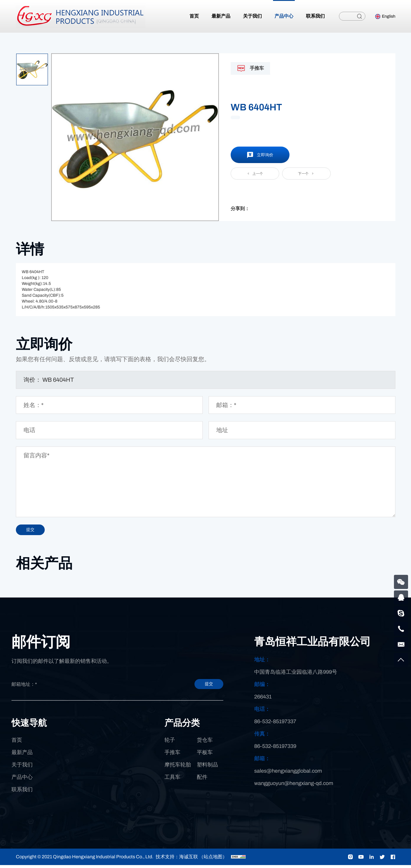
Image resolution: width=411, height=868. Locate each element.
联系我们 (22, 792)
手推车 (172, 755)
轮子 (170, 743)
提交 (198, 687)
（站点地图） (213, 860)
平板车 (205, 755)
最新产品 (22, 755)
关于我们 (22, 768)
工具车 (172, 780)
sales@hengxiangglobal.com (288, 774)
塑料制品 (207, 768)
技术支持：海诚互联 (177, 860)
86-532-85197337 (275, 724)
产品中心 (22, 780)
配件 (202, 780)
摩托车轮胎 (178, 768)
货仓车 (205, 743)
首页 (17, 743)
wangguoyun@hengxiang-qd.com (294, 786)
